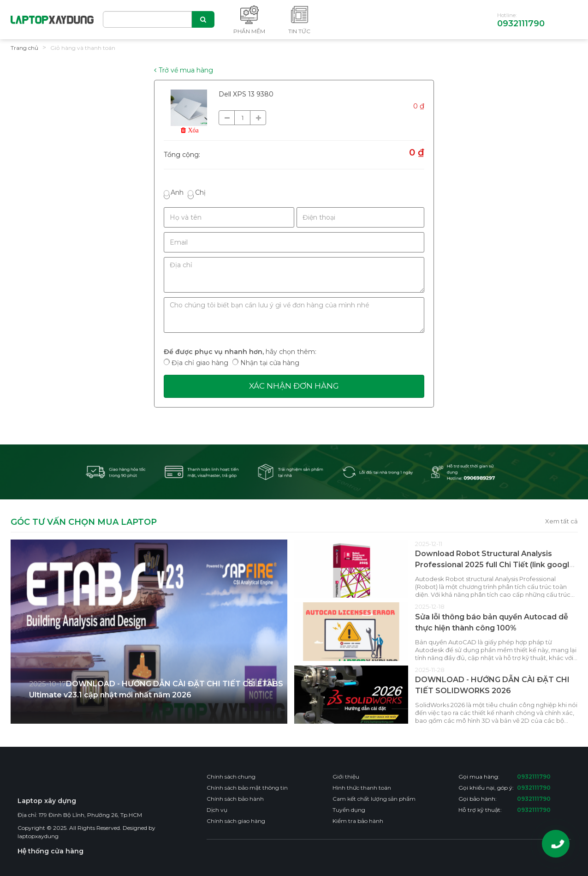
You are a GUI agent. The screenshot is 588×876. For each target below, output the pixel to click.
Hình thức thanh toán (362, 788)
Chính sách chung (231, 777)
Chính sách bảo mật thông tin (247, 788)
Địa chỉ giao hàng (200, 363)
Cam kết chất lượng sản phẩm (374, 799)
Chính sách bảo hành (235, 799)
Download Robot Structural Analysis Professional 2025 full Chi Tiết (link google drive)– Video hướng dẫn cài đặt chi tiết (495, 565)
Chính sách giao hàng (236, 821)
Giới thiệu (346, 777)
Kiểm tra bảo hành (358, 821)
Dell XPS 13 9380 (246, 94)
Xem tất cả (561, 521)
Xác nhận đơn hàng (294, 386)
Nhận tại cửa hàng (270, 363)
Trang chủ (24, 48)
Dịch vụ (217, 810)
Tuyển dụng (349, 810)
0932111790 (521, 24)
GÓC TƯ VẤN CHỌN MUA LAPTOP (84, 522)
